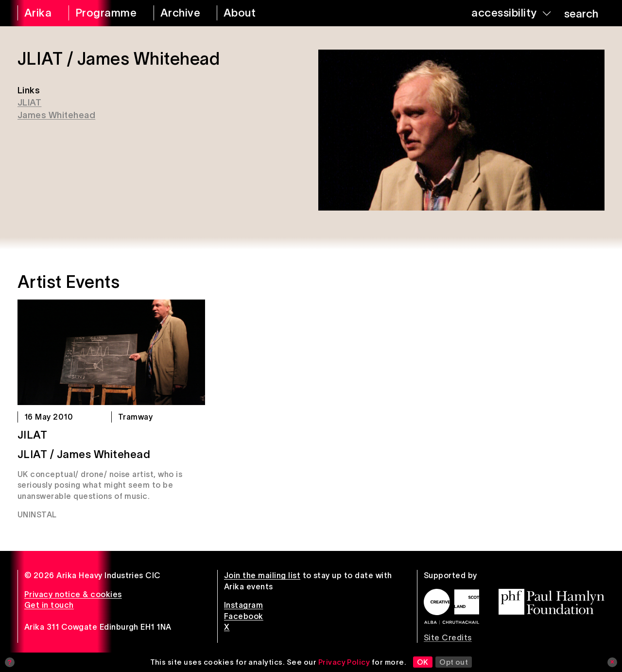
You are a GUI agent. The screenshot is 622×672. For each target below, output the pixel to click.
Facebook (244, 616)
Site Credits (448, 637)
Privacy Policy (344, 662)
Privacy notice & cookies (73, 594)
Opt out (454, 662)
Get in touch (49, 605)
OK (423, 662)
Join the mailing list (262, 575)
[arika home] (37, 13)
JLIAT (29, 102)
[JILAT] (111, 352)
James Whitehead (56, 115)
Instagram (243, 605)
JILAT (32, 435)
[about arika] (251, 13)
